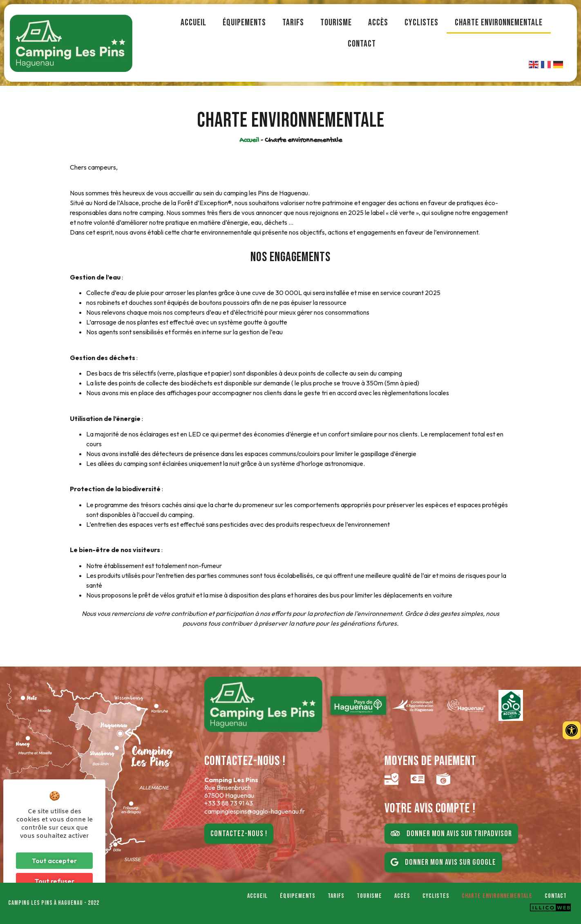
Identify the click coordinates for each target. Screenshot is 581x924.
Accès (378, 23)
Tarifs (293, 23)
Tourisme (336, 23)
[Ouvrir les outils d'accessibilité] (572, 730)
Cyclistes (421, 23)
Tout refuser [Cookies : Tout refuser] (55, 881)
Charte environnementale (499, 23)
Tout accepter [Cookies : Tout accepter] (54, 861)
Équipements (244, 23)
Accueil (193, 23)
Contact (362, 44)
